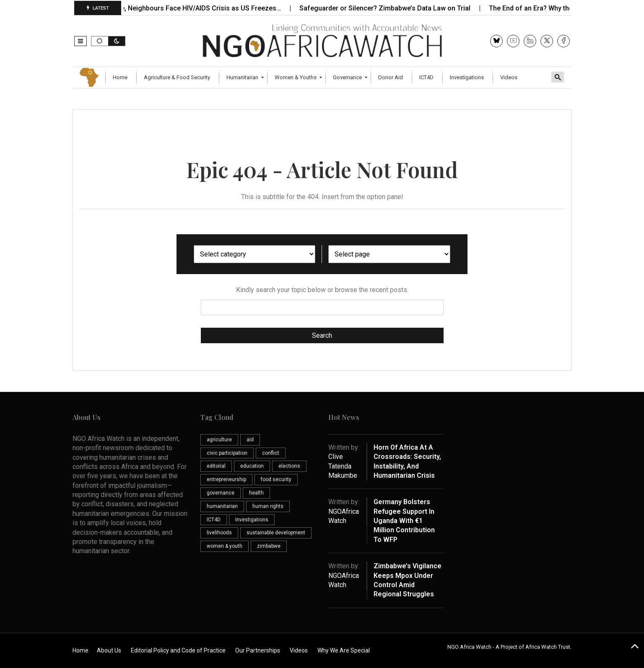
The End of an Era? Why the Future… (551, 8)
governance (221, 493)
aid (250, 440)
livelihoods (219, 533)
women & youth (225, 546)
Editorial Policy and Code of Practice (178, 650)
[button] (80, 41)
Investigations (252, 520)
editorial (216, 466)
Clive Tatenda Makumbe (343, 466)
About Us (109, 650)
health (256, 493)
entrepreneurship (226, 479)
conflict (271, 453)
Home (80, 650)
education (252, 466)
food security (276, 479)
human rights (268, 506)
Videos (299, 650)
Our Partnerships (258, 650)
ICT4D (214, 520)
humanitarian (222, 506)
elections (289, 466)
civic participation (227, 453)
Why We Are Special (344, 650)
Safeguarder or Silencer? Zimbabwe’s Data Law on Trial (392, 8)
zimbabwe (269, 546)
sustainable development (276, 533)
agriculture (219, 440)
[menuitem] (121, 78)
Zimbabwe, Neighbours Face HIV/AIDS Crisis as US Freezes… (193, 8)
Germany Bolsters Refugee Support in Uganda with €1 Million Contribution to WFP (404, 521)
